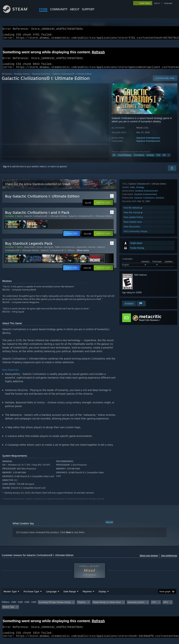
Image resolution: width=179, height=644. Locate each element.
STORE (43, 9)
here (69, 537)
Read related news (133, 286)
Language (51, 596)
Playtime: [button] (82, 606)
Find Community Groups (135, 295)
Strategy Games (22, 78)
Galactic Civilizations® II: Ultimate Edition (90, 220)
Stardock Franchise (41, 78)
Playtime (87, 596)
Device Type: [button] (9, 611)
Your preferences (169, 560)
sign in (157, 3)
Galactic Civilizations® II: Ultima (57, 254)
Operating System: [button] (136, 606)
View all (109, 526)
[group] (89, 609)
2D (164, 159)
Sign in (6, 171)
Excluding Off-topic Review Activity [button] (55, 606)
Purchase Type (31, 596)
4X (114, 159)
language (168, 3)
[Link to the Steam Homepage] (18, 12)
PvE (158, 159)
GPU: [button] (166, 606)
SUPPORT (88, 9)
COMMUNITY (59, 9)
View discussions (132, 291)
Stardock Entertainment (148, 142)
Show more (83, 254)
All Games (7, 78)
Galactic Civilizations (144, 262)
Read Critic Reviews (149, 324)
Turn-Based (139, 159)
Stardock (160, 262)
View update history (133, 281)
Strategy (150, 159)
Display (102, 596)
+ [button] (169, 159)
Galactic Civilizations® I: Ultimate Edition (46, 220)
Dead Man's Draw (33, 251)
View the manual (133, 277)
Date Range (70, 596)
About (75, 9)
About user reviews (149, 560)
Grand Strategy (125, 159)
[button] (103, 207)
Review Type (10, 596)
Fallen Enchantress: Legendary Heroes (75, 251)
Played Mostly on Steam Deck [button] (107, 606)
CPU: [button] (154, 606)
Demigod (49, 251)
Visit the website (133, 272)
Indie (132, 251)
